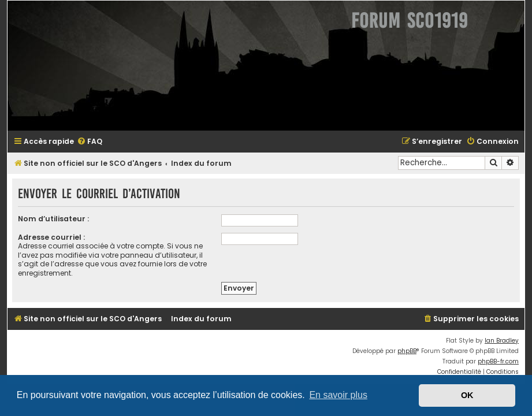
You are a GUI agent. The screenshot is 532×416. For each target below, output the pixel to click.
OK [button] (467, 395)
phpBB (407, 351)
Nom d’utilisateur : (53, 219)
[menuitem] (90, 142)
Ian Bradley (502, 341)
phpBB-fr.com (498, 361)
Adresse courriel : (51, 237)
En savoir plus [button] (338, 395)
